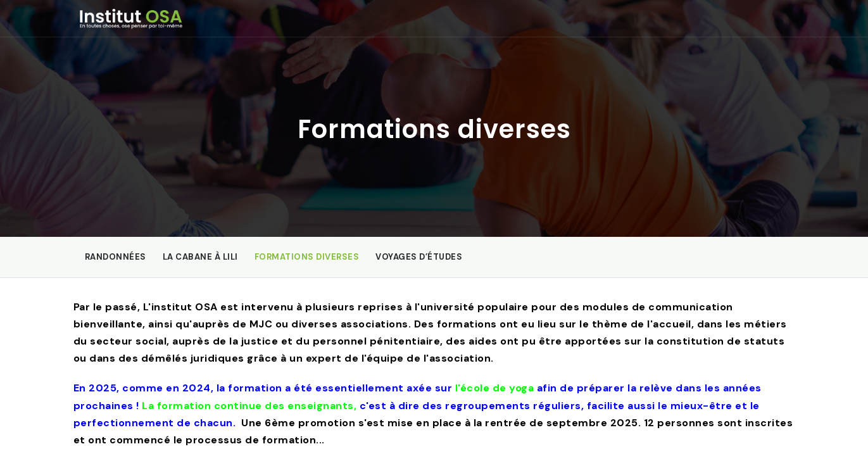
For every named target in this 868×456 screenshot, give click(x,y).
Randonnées (116, 257)
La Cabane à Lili (200, 257)
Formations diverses (307, 257)
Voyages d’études (419, 257)
